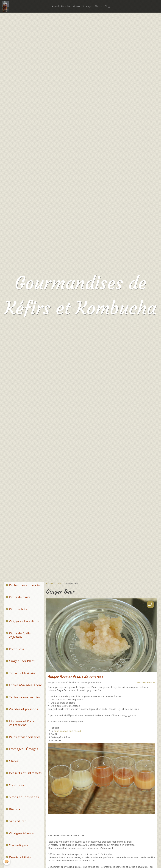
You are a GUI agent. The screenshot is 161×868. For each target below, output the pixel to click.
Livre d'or (66, 6)
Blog (107, 6)
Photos (99, 6)
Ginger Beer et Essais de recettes (75, 677)
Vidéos (76, 6)
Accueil (55, 6)
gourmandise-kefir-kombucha (65, 682)
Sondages (87, 6)
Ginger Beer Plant (93, 682)
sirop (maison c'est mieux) (67, 731)
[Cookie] (7, 861)
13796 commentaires (145, 682)
